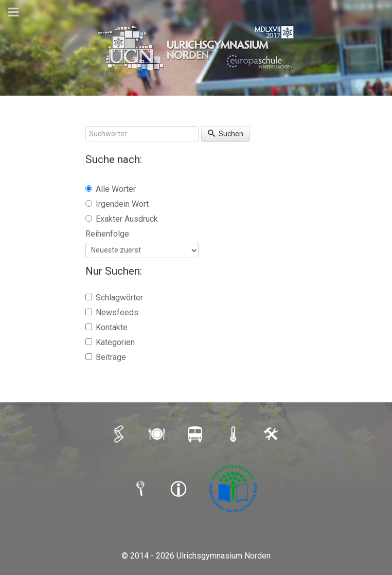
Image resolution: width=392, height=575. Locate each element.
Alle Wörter (111, 189)
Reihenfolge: (108, 234)
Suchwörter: (86, 126)
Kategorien (110, 342)
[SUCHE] (141, 489)
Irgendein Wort (117, 204)
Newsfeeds (112, 312)
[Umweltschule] (234, 489)
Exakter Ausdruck (122, 219)
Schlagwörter (114, 298)
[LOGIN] (272, 434)
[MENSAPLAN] (158, 434)
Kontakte (106, 327)
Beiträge (106, 357)
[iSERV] (120, 434)
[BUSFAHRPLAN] (196, 434)
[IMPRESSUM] (180, 489)
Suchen (226, 134)
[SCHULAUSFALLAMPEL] (234, 434)
